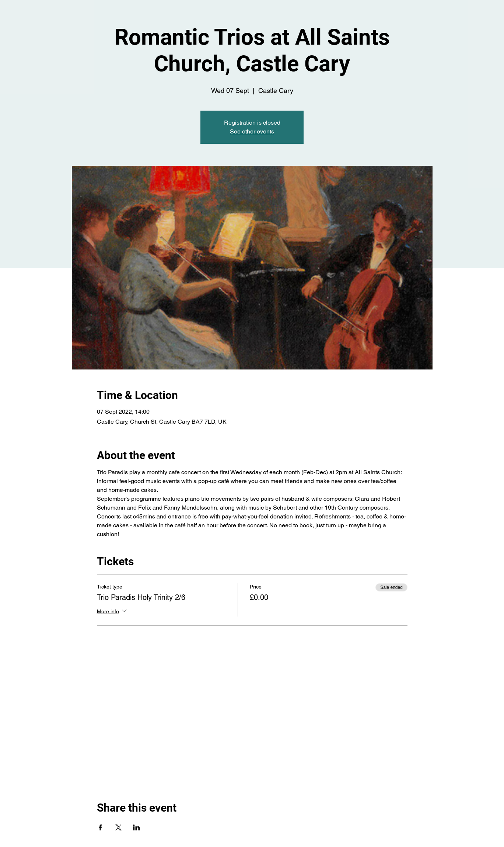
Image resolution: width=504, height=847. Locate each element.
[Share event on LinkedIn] (136, 827)
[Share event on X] (118, 827)
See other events (252, 131)
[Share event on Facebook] (100, 827)
